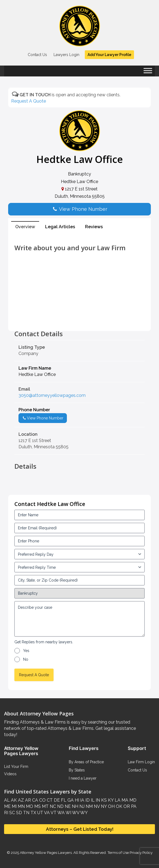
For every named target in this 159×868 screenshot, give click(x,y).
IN (97, 800)
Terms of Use (118, 852)
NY (103, 806)
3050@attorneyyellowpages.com (52, 395)
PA (133, 806)
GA (70, 800)
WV (75, 813)
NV (96, 806)
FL (63, 800)
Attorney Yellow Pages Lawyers (46, 852)
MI (14, 806)
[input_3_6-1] (79, 567)
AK (13, 800)
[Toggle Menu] (148, 72)
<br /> (79, 318)
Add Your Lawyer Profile (109, 55)
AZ (20, 800)
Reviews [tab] (94, 227)
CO (42, 800)
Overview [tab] (25, 227)
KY (110, 800)
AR (27, 800)
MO (29, 806)
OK (119, 806)
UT (40, 813)
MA (124, 800)
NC (52, 806)
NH (74, 806)
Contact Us (37, 55)
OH (111, 806)
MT (45, 806)
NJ (81, 806)
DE (56, 800)
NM (89, 806)
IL (92, 800)
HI (76, 800)
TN (26, 813)
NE (67, 806)
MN (21, 806)
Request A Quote (29, 101)
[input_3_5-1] (79, 554)
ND (60, 806)
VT (53, 813)
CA (35, 800)
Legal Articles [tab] (60, 227)
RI (6, 813)
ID (87, 800)
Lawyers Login (66, 55)
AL (7, 800)
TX (33, 813)
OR (126, 806)
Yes (26, 651)
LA (117, 800)
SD (18, 813)
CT (49, 800)
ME (7, 806)
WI (68, 813)
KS (103, 800)
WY (84, 813)
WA (61, 813)
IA (82, 800)
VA (46, 813)
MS (37, 806)
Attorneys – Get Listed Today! (80, 829)
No (26, 659)
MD (132, 800)
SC (12, 813)
